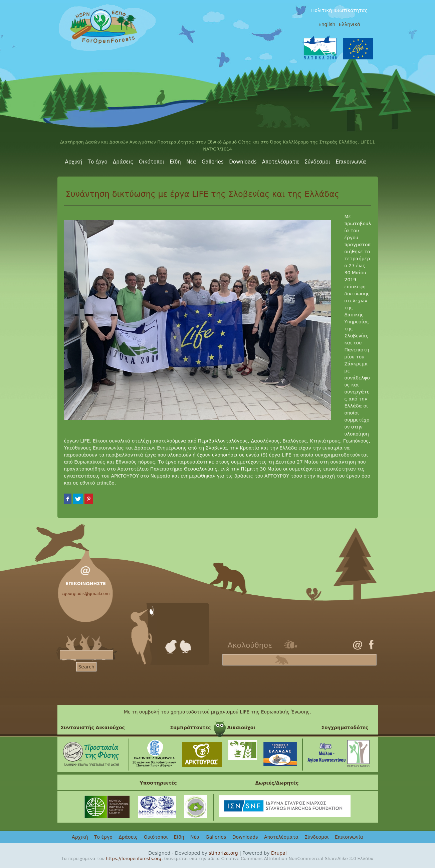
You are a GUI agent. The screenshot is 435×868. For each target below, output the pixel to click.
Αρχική (74, 162)
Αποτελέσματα (280, 162)
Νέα (191, 162)
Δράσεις (123, 162)
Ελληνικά (350, 24)
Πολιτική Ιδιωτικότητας (339, 10)
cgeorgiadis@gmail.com (86, 594)
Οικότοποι (152, 162)
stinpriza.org (223, 853)
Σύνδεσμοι (317, 162)
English (327, 24)
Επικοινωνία (351, 162)
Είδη (175, 162)
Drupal (279, 853)
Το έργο (98, 162)
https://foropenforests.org (134, 858)
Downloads (243, 162)
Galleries (213, 162)
